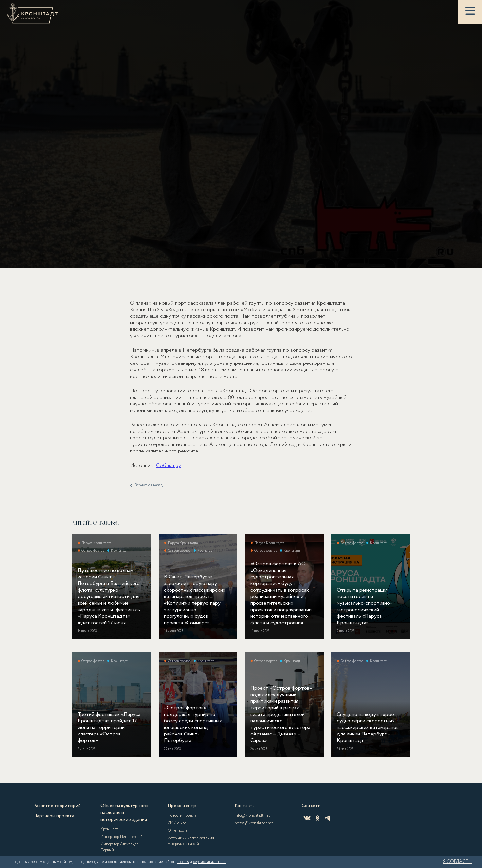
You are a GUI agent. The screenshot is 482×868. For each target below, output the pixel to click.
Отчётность (177, 831)
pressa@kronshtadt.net (254, 823)
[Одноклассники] (318, 818)
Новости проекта (182, 815)
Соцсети (311, 806)
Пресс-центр (182, 806)
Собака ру (169, 474)
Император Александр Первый (119, 847)
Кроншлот (109, 829)
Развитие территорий (57, 806)
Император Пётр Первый (122, 837)
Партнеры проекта (54, 816)
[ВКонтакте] (307, 818)
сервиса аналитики (209, 862)
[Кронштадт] (32, 13)
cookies (183, 862)
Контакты (245, 806)
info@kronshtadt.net (252, 815)
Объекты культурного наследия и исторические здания (124, 813)
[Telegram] (327, 818)
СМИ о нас (177, 823)
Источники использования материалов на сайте (191, 841)
